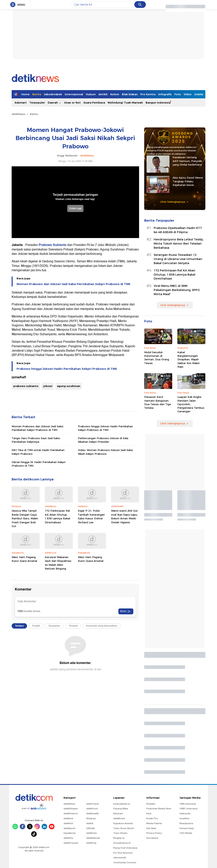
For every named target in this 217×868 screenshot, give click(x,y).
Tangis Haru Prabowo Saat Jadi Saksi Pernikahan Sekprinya (36, 440)
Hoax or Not (72, 103)
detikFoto (92, 833)
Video (188, 94)
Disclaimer (152, 838)
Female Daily (187, 828)
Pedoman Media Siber (159, 809)
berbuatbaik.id (121, 804)
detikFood (92, 809)
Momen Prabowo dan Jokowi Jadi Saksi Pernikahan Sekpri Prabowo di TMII (73, 284)
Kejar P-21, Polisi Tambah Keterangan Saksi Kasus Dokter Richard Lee (91, 516)
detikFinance (71, 813)
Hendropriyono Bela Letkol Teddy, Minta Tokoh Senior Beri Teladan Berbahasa (179, 244)
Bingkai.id (119, 838)
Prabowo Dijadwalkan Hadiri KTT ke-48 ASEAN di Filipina (178, 230)
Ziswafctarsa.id (122, 843)
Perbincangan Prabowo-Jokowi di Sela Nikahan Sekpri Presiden (103, 440)
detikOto (68, 838)
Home (25, 94)
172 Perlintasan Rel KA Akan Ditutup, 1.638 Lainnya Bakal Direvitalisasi (57, 516)
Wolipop (91, 818)
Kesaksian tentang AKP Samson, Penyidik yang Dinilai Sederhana (187, 161)
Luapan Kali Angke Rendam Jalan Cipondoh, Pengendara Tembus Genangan (191, 404)
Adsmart (21, 103)
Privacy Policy (154, 833)
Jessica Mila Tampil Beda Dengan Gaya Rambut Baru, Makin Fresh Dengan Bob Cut (25, 518)
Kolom (115, 94)
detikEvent (119, 818)
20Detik (90, 828)
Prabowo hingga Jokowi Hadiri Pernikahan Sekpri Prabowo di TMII (67, 369)
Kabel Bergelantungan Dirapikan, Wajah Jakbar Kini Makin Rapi (188, 359)
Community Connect (125, 862)
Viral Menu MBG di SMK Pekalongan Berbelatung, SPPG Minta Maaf (177, 290)
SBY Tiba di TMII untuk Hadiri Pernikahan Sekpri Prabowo (38, 452)
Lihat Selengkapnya (174, 202)
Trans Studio (120, 833)
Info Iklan (151, 828)
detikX (103, 94)
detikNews (19, 114)
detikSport (69, 828)
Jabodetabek (53, 94)
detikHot (68, 823)
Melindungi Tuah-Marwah (125, 103)
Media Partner (154, 823)
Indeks (199, 94)
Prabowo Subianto (53, 245)
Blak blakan (130, 94)
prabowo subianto (26, 386)
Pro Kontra (148, 94)
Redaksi (151, 804)
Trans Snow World (123, 828)
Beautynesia (186, 823)
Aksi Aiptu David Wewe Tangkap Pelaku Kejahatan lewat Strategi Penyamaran (188, 181)
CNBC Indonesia (188, 809)
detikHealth (93, 813)
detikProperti (71, 843)
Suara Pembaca (94, 103)
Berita (37, 94)
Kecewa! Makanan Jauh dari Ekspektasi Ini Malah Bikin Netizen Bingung (58, 563)
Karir (149, 813)
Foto (178, 94)
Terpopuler (37, 103)
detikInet (68, 818)
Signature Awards (123, 823)
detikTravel (92, 804)
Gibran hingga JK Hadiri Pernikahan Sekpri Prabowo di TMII (39, 464)
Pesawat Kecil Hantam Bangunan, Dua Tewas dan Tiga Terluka (158, 402)
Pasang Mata (121, 809)
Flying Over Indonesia (125, 848)
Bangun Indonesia (158, 103)
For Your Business (123, 853)
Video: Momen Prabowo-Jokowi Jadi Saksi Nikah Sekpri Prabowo (105, 452)
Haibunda (185, 813)
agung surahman (69, 386)
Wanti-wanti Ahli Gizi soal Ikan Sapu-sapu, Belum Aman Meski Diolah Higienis (124, 516)
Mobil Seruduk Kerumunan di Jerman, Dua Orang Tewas (157, 358)
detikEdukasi (71, 809)
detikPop (91, 843)
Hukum (91, 94)
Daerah (55, 103)
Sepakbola (70, 833)
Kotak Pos (152, 818)
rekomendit (120, 858)
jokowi (48, 386)
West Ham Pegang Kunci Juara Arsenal (24, 559)
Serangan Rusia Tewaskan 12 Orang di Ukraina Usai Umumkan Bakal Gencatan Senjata (178, 259)
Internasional (74, 94)
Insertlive (184, 818)
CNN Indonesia (188, 804)
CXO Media (186, 833)
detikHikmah (93, 838)
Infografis (165, 94)
